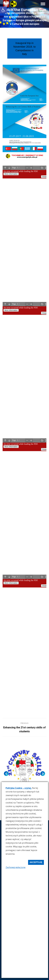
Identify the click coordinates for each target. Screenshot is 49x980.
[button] (6, 774)
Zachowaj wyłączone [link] (16, 867)
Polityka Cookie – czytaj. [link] (19, 788)
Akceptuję (36, 862)
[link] (3, 10)
